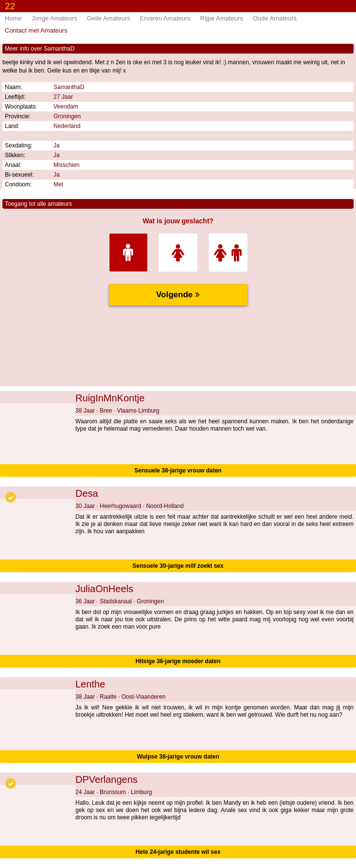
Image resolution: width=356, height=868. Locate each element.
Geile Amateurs (109, 18)
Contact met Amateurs (36, 30)
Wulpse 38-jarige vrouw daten (178, 757)
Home (13, 18)
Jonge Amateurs (54, 18)
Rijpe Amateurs (222, 18)
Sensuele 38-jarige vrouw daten (178, 470)
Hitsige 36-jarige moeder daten (178, 661)
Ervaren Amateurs (165, 18)
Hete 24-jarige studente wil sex (178, 852)
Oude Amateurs (275, 18)
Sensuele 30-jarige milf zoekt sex (178, 566)
